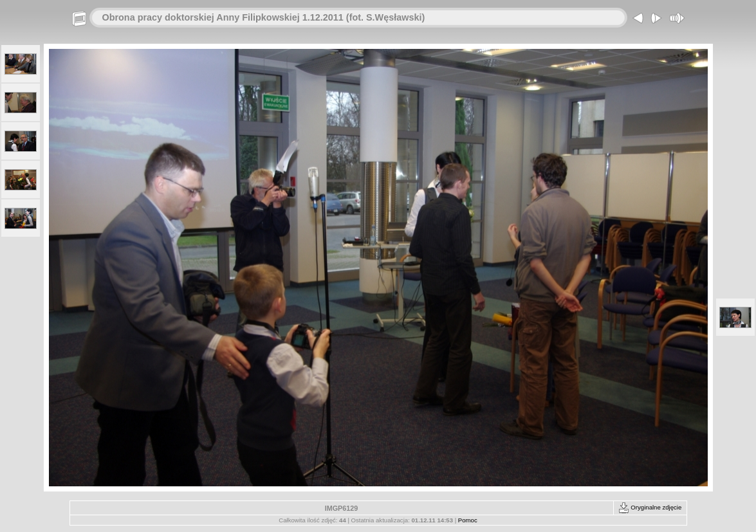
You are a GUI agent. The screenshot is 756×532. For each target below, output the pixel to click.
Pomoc (468, 520)
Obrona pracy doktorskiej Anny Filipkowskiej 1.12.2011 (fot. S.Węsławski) (264, 17)
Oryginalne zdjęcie (650, 507)
